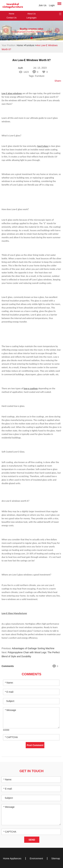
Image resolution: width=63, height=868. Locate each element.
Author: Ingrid (20, 68)
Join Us (43, 5)
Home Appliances (12, 858)
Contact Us (12, 18)
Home (12, 14)
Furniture (30, 45)
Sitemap (56, 858)
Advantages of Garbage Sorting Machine (33, 648)
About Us (32, 14)
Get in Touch (32, 771)
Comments (32, 674)
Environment (36, 858)
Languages (32, 18)
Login (52, 5)
